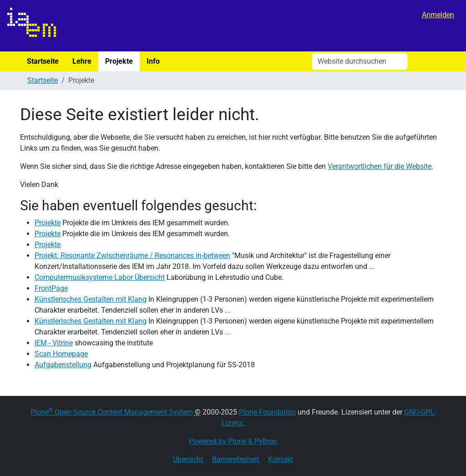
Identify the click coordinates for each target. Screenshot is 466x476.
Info (153, 61)
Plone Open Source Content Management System (112, 412)
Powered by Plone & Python (233, 441)
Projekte (119, 61)
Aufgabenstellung (63, 365)
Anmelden (438, 15)
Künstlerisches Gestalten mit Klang (91, 299)
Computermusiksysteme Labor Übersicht (100, 277)
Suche (431, 61)
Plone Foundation (267, 412)
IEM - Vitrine (54, 343)
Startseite (43, 61)
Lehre (82, 61)
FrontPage (51, 288)
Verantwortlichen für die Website (380, 166)
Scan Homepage (61, 354)
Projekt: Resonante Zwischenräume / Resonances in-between (132, 256)
